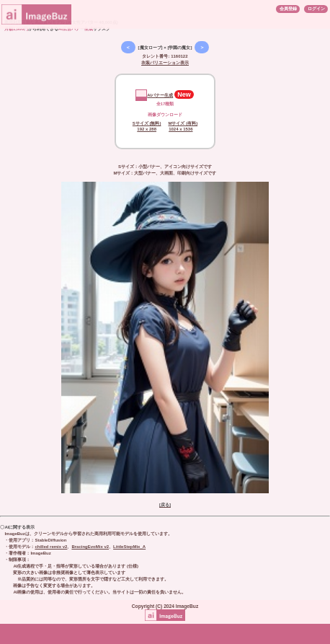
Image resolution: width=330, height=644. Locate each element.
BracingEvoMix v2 (90, 547)
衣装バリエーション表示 (165, 63)
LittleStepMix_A (129, 547)
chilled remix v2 (51, 547)
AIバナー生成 (154, 95)
